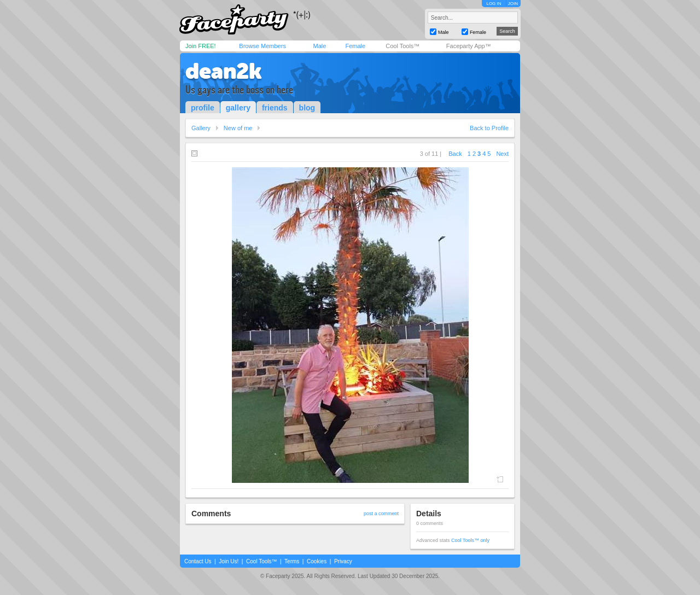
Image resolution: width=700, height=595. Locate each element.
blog (307, 108)
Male (319, 46)
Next (502, 154)
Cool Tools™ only (470, 540)
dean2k (224, 71)
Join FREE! (201, 46)
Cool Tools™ (402, 46)
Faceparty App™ (469, 46)
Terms (292, 561)
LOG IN (494, 4)
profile (203, 108)
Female (355, 46)
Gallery (201, 128)
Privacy (343, 561)
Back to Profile (489, 128)
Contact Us (198, 561)
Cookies (317, 561)
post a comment (381, 514)
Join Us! (229, 561)
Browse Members (262, 46)
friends (275, 108)
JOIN (513, 4)
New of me (238, 128)
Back (455, 154)
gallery (238, 108)
